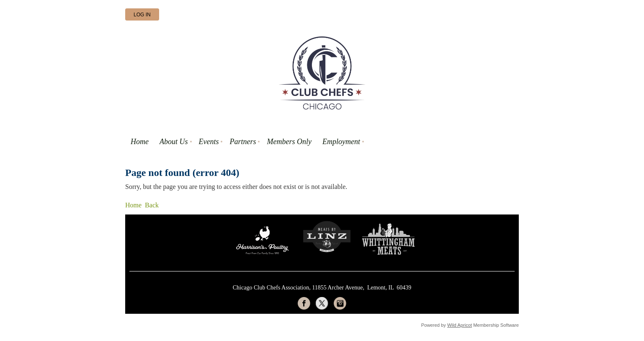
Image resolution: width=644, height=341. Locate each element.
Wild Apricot (460, 325)
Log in (142, 15)
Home (133, 205)
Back (152, 205)
